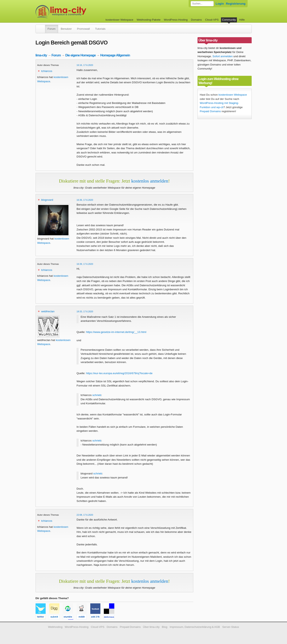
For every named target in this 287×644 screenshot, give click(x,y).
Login (220, 4)
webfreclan (48, 311)
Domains (196, 20)
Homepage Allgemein (115, 55)
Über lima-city (151, 627)
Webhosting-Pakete (148, 20)
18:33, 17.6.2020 (85, 311)
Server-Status (231, 627)
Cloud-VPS (212, 20)
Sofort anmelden (223, 56)
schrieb (97, 395)
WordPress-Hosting (176, 20)
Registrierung (236, 4)
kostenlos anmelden (150, 181)
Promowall (83, 29)
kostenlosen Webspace (233, 95)
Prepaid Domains (210, 111)
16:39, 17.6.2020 (85, 264)
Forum (52, 29)
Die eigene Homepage (80, 55)
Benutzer (66, 29)
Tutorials (100, 29)
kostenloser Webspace (119, 20)
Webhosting (55, 627)
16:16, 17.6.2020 (85, 65)
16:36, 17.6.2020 (85, 200)
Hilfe (242, 20)
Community (229, 20)
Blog (165, 627)
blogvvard (47, 200)
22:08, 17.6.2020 (85, 515)
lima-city (41, 55)
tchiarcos (47, 71)
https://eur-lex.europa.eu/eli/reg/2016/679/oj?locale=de (119, 373)
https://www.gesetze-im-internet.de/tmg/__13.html (116, 332)
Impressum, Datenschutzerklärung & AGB (195, 627)
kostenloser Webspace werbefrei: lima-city (76, 12)
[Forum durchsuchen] (202, 4)
